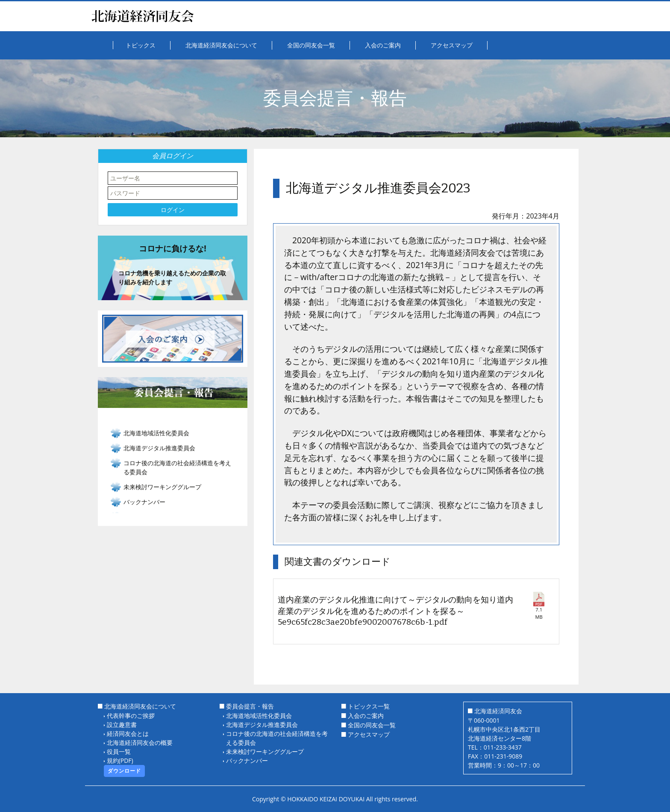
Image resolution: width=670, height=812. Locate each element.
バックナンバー (144, 502)
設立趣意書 (122, 725)
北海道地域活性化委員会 (259, 716)
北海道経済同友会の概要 (140, 743)
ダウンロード (124, 771)
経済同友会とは (128, 734)
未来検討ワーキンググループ (265, 751)
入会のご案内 (366, 716)
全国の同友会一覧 (372, 725)
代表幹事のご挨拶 (131, 716)
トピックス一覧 (369, 706)
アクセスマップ (369, 734)
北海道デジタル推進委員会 (262, 725)
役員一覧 (119, 751)
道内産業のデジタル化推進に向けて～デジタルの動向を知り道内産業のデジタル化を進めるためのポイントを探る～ (396, 611)
